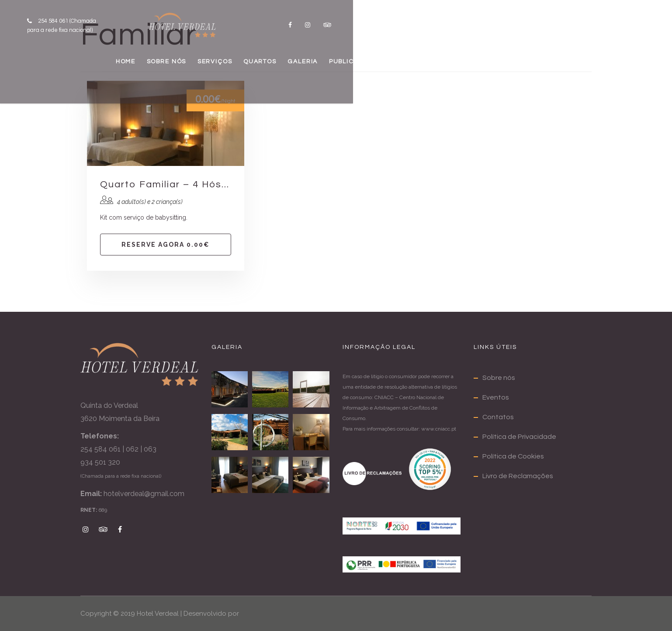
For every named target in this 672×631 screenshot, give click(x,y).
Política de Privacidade (519, 437)
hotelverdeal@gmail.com (144, 494)
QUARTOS (326, 68)
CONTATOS (543, 68)
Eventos (496, 397)
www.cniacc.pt (439, 429)
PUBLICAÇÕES (464, 68)
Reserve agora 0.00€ (166, 245)
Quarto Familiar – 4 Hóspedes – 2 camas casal (166, 184)
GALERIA (391, 68)
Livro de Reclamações (518, 476)
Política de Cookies (513, 456)
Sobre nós (499, 378)
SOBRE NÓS (187, 68)
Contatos (498, 417)
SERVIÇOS (258, 68)
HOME (124, 68)
